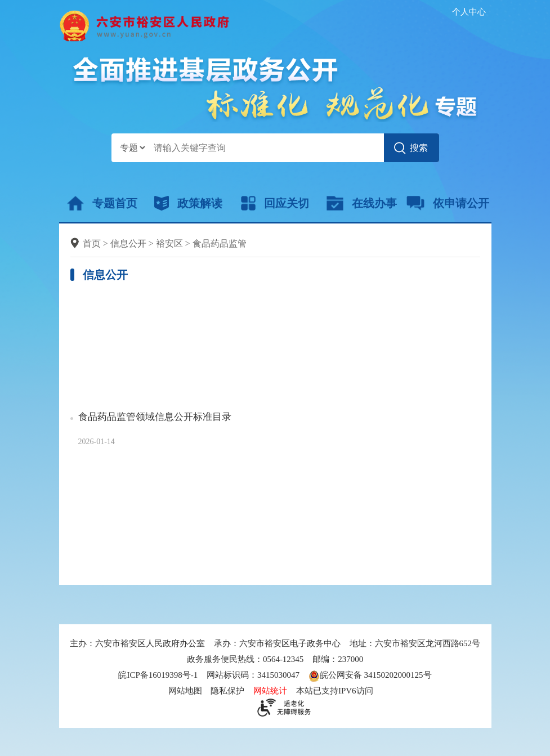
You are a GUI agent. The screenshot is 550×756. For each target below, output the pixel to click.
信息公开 (128, 243)
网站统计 (270, 691)
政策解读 (188, 203)
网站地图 (185, 691)
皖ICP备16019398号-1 (158, 675)
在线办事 (362, 203)
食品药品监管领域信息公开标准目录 (155, 417)
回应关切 (275, 203)
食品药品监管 (220, 243)
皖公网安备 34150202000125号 (370, 675)
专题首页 (102, 203)
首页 (92, 243)
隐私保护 (227, 691)
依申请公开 (448, 203)
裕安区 (169, 243)
